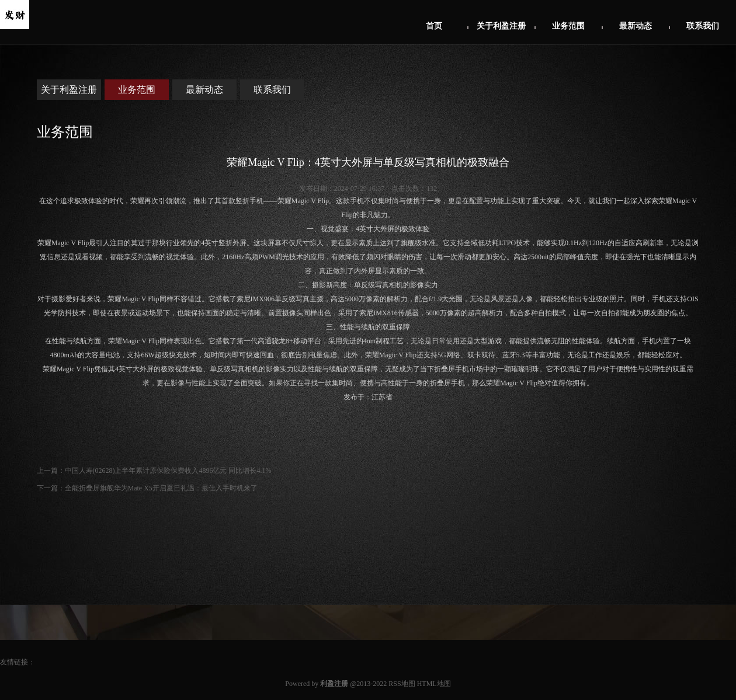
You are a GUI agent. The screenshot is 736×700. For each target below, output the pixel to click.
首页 (434, 26)
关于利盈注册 (501, 26)
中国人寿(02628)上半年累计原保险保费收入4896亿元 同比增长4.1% (168, 471)
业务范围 (568, 26)
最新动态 (636, 26)
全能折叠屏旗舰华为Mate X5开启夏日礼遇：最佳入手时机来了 (161, 488)
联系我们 (703, 26)
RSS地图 (402, 684)
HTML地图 (434, 684)
